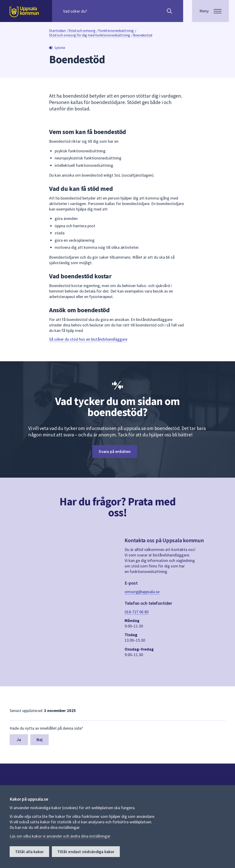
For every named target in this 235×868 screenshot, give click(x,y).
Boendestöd (143, 35)
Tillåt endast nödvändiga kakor (86, 852)
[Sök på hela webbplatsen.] (93, 11)
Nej (40, 740)
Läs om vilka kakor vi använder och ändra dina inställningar (60, 836)
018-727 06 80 (137, 612)
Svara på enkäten (115, 451)
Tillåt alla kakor (29, 852)
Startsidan (57, 30)
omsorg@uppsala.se (142, 592)
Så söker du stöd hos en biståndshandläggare (88, 339)
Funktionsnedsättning (116, 30)
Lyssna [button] (60, 47)
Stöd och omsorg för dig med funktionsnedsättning (90, 35)
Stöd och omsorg (82, 30)
